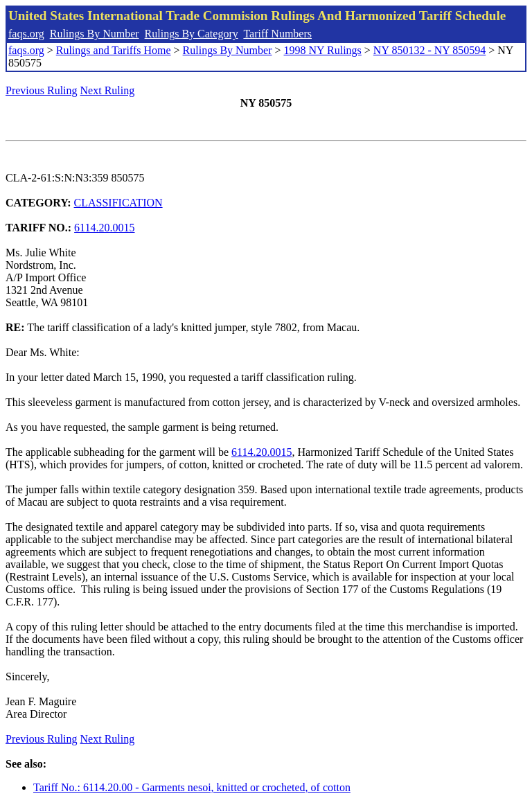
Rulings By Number (95, 34)
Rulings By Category (192, 34)
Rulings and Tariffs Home (114, 50)
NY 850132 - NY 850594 (429, 50)
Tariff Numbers (277, 34)
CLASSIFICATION (118, 203)
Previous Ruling (42, 90)
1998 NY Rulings (323, 50)
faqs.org (26, 34)
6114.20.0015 (104, 228)
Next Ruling (108, 90)
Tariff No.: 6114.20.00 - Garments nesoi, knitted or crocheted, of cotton (192, 787)
